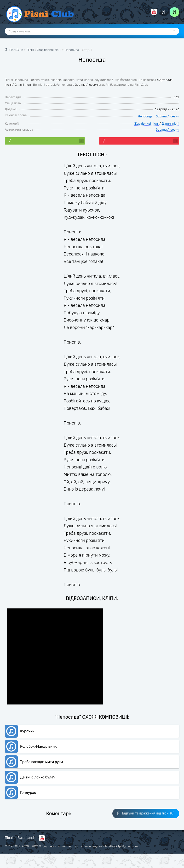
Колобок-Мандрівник (38, 747)
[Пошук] (174, 31)
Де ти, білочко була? (38, 777)
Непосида (72, 50)
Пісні (9, 838)
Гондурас (28, 793)
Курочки (27, 731)
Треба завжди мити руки (42, 762)
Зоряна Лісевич (86, 85)
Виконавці (26, 838)
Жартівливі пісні (146, 124)
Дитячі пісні (23, 85)
